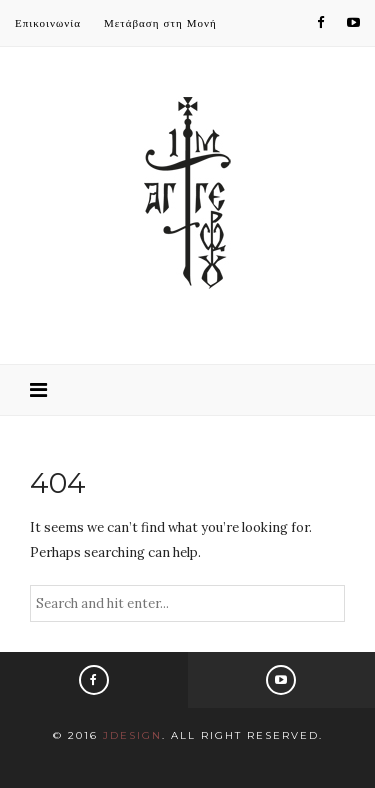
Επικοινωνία (48, 23)
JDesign (132, 735)
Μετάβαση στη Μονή (160, 23)
